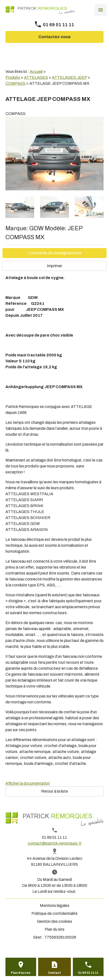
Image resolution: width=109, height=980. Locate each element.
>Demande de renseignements (54, 253)
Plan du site (54, 929)
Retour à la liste (54, 791)
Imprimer (54, 266)
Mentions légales (55, 906)
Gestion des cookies (54, 921)
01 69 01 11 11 (58, 25)
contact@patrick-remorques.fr (55, 843)
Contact (54, 973)
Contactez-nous (54, 37)
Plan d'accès (21, 973)
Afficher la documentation (28, 783)
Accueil (36, 72)
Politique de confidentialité (54, 913)
